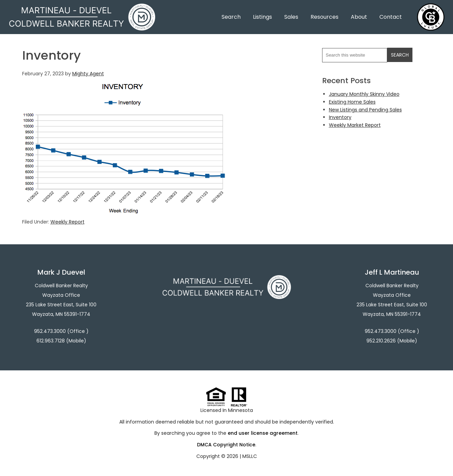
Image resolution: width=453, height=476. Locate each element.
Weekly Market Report (355, 125)
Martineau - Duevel (82, 8)
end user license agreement (263, 433)
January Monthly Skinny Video (364, 94)
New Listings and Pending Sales (365, 110)
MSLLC (250, 456)
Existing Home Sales (352, 102)
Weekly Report (67, 222)
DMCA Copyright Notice (226, 445)
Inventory (340, 117)
